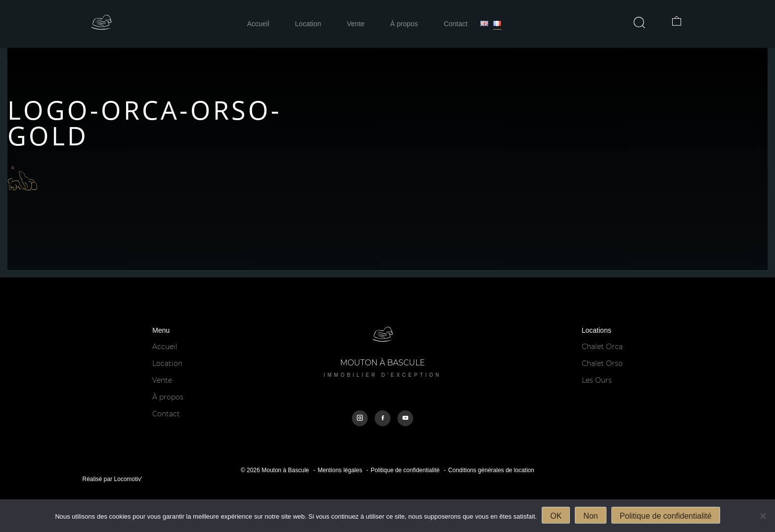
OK (556, 516)
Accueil (258, 24)
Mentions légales (340, 470)
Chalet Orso (602, 363)
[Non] (763, 516)
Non (590, 516)
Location (308, 24)
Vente (356, 24)
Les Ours (597, 380)
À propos (404, 24)
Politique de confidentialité (405, 470)
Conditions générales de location (491, 470)
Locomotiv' (128, 479)
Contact (456, 24)
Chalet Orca (602, 347)
